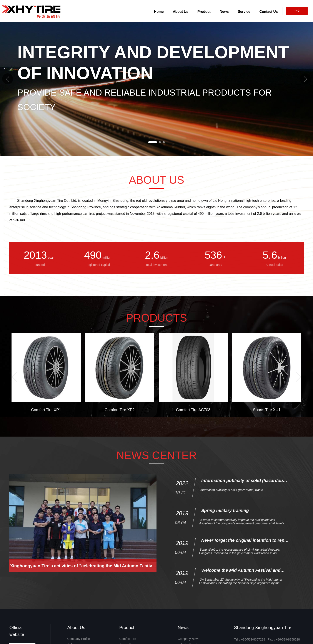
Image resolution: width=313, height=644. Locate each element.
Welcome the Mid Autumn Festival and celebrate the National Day (240, 599)
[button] (305, 79)
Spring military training (225, 537)
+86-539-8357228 (253, 639)
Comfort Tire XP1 (46, 410)
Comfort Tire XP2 (120, 410)
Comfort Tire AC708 (193, 410)
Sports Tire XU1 (267, 410)
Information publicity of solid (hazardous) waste (231, 517)
